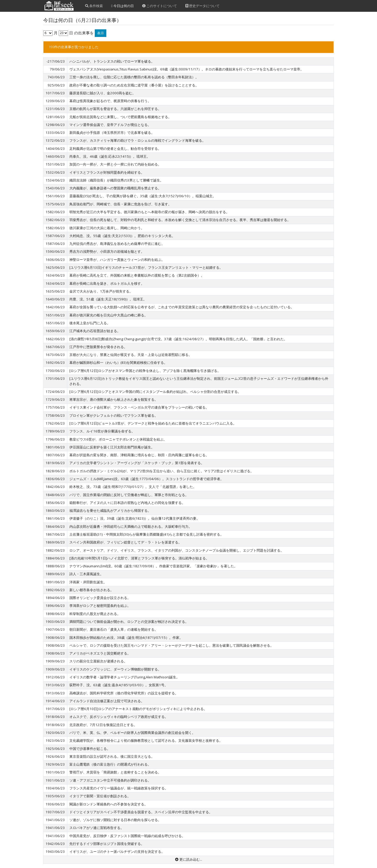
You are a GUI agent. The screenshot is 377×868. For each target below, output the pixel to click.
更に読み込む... (189, 859)
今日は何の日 (123, 6)
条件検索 (94, 6)
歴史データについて (203, 6)
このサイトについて (160, 6)
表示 (101, 33)
